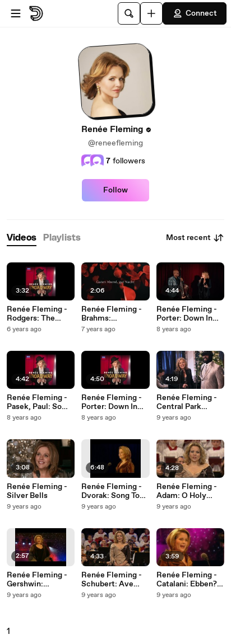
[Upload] (151, 13)
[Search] (129, 13)
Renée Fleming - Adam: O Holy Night (187, 491)
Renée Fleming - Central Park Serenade (187, 402)
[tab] (22, 238)
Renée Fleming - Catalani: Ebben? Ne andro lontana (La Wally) (187, 580)
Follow (115, 190)
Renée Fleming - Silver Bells (37, 491)
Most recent (195, 238)
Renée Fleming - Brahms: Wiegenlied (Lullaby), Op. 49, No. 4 (113, 314)
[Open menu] (16, 13)
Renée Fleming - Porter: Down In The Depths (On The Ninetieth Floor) (112, 402)
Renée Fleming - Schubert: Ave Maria (112, 580)
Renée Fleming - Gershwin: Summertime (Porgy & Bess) (37, 580)
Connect (195, 13)
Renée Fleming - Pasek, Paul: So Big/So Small (37, 402)
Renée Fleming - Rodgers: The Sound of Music (37, 314)
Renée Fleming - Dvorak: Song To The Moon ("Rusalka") (112, 491)
